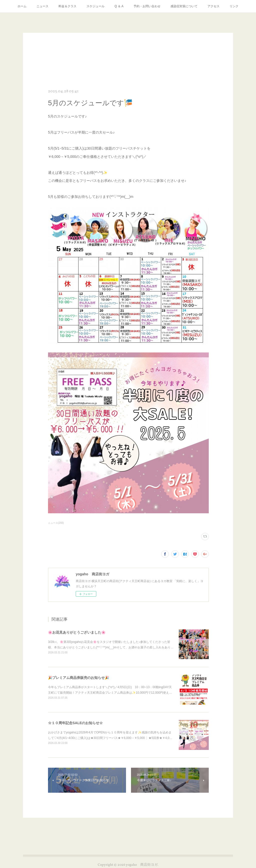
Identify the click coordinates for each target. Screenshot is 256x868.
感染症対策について (184, 6)
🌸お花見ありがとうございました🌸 (77, 632)
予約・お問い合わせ (147, 6)
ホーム (22, 6)
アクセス (213, 6)
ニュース (42, 6)
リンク (234, 6)
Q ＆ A (119, 6)
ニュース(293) (56, 523)
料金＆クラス (67, 6)
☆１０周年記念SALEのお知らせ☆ (75, 723)
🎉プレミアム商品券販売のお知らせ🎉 (78, 678)
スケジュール (95, 6)
